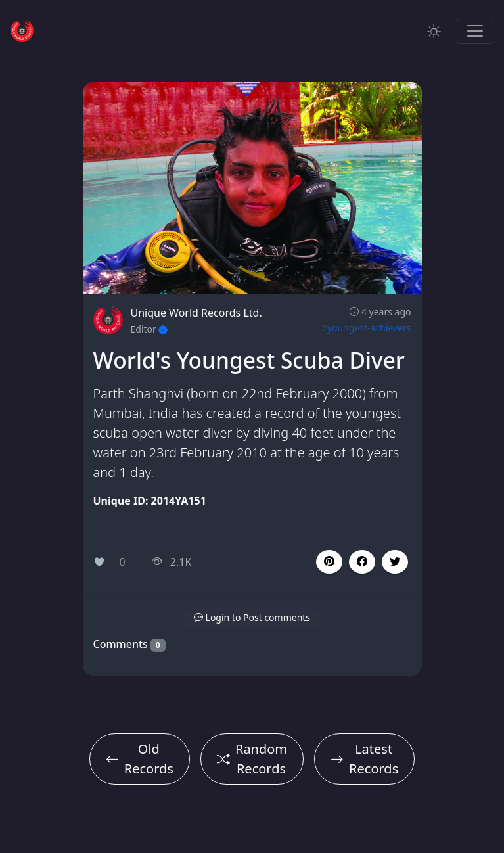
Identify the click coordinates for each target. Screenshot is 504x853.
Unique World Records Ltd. (196, 313)
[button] (362, 562)
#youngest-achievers (366, 328)
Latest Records (364, 759)
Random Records (252, 759)
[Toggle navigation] (475, 31)
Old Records (140, 759)
